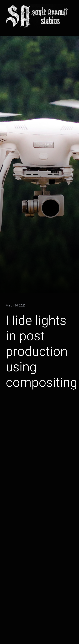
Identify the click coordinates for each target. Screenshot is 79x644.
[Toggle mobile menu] (72, 30)
